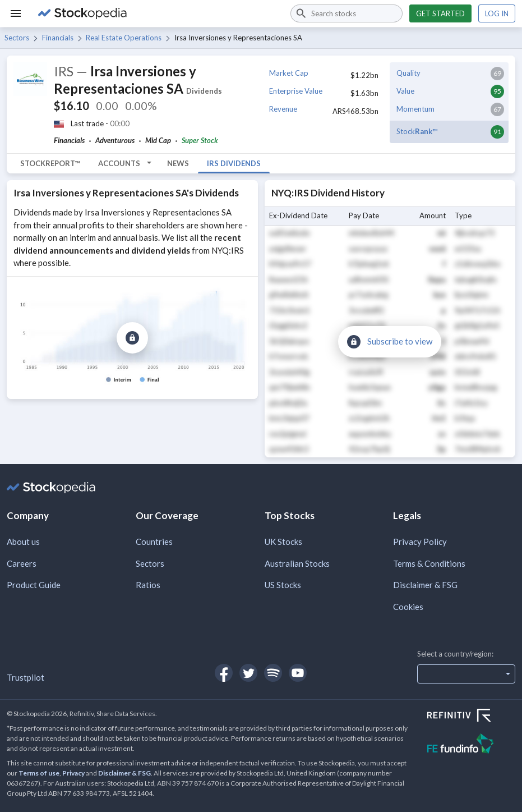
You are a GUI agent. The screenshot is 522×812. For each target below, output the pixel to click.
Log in (497, 13)
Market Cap (289, 73)
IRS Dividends (234, 163)
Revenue (283, 109)
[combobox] (347, 13)
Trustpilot (26, 677)
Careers (22, 563)
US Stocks (283, 585)
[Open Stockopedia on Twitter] (248, 673)
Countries (154, 542)
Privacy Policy (420, 542)
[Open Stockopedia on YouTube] (298, 673)
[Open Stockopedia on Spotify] (273, 673)
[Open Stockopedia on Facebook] (224, 673)
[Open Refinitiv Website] (471, 717)
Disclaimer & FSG (425, 585)
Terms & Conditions (429, 563)
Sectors (17, 38)
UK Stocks (283, 542)
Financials (58, 38)
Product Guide (34, 585)
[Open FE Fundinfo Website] (471, 745)
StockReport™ (50, 163)
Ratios (148, 585)
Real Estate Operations (124, 38)
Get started (440, 13)
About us (23, 542)
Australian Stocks (297, 563)
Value (405, 91)
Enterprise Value (296, 91)
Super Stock (200, 140)
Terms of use (39, 773)
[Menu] (16, 13)
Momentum (415, 109)
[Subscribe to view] (132, 338)
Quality (408, 73)
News (178, 163)
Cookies (408, 607)
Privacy (73, 773)
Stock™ (417, 131)
